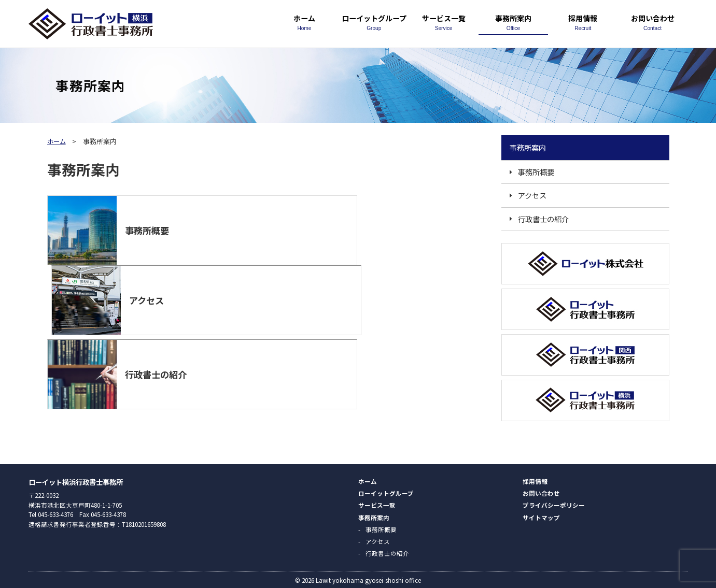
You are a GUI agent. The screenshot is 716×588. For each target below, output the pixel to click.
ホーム (304, 22)
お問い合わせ (652, 22)
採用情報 (583, 22)
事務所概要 (536, 172)
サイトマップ (541, 516)
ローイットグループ (374, 22)
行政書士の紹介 (543, 219)
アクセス (532, 195)
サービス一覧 (443, 22)
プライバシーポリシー (554, 504)
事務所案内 (513, 22)
